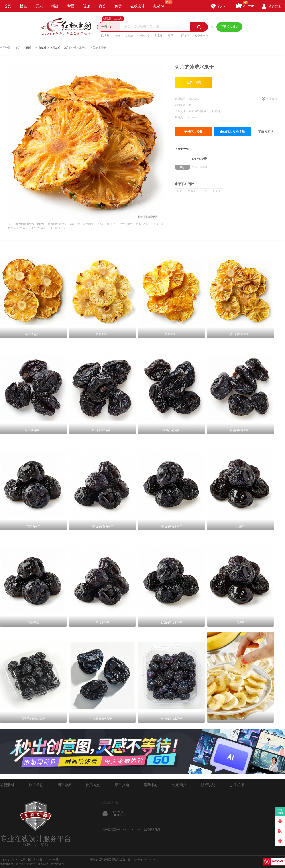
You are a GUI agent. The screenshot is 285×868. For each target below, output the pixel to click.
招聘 (117, 36)
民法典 (105, 36)
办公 (102, 6)
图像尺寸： (182, 111)
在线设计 (138, 6)
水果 (179, 191)
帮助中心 (151, 785)
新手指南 (122, 785)
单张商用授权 (193, 132)
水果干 (217, 191)
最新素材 (7, 785)
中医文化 (184, 36)
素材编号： (181, 99)
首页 (8, 6)
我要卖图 (280, 811)
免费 (118, 6)
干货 (204, 191)
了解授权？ (266, 132)
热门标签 (36, 785)
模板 (23, 6)
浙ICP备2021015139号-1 (47, 860)
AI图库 (28, 48)
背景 (71, 6)
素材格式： (181, 105)
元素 (39, 6)
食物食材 (41, 48)
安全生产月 (201, 36)
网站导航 (65, 785)
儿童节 (159, 36)
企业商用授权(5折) (232, 132)
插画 (55, 6)
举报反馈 (272, 99)
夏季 (171, 36)
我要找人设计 (229, 27)
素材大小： (181, 117)
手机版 (237, 785)
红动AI (161, 4)
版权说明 (208, 785)
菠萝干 (192, 191)
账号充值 (93, 785)
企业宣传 (144, 36)
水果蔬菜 (55, 48)
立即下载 (194, 82)
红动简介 (179, 785)
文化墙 (129, 36)
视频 (87, 6)
